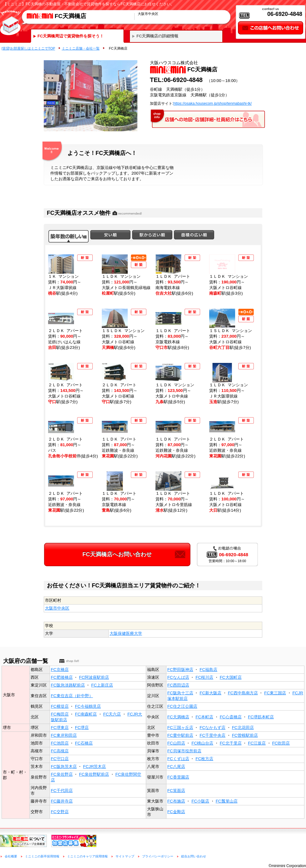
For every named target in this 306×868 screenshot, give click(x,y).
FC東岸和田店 (64, 735)
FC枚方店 (204, 759)
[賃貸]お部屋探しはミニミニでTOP (28, 48)
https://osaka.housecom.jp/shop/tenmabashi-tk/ (212, 104)
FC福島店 (208, 670)
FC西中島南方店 (243, 693)
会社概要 (11, 856)
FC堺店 (82, 728)
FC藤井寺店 (62, 801)
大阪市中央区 (57, 608)
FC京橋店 (60, 670)
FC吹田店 (281, 743)
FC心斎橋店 (231, 717)
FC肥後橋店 (62, 677)
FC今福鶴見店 (88, 706)
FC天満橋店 (178, 717)
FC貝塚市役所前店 (184, 751)
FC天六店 (112, 714)
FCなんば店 (178, 677)
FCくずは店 (178, 759)
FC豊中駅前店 (180, 735)
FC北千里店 (231, 743)
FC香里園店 (178, 777)
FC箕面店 (176, 791)
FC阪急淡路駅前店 (68, 685)
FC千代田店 (62, 791)
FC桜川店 (204, 677)
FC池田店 (60, 743)
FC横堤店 (60, 706)
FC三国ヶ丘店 (180, 728)
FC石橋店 (84, 743)
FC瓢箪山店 (227, 801)
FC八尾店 (176, 767)
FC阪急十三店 (180, 693)
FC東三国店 (275, 693)
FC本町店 (204, 717)
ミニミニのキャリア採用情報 (87, 856)
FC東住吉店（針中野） (72, 696)
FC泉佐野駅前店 (94, 774)
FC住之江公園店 (182, 706)
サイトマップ (125, 856)
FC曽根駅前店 (245, 735)
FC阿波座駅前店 (94, 677)
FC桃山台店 (202, 743)
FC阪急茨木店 (64, 767)
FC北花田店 (243, 728)
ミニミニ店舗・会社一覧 (81, 48)
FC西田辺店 (178, 685)
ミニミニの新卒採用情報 (42, 856)
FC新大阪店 (210, 693)
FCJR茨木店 (94, 767)
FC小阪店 (200, 801)
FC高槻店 (60, 751)
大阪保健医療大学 (126, 633)
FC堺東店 (60, 728)
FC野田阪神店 (180, 670)
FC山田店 (176, 743)
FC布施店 (176, 801)
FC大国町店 (231, 677)
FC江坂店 (257, 743)
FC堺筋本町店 (261, 717)
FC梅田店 (60, 714)
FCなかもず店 (212, 728)
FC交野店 (60, 812)
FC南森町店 (86, 714)
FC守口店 (60, 759)
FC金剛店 (176, 812)
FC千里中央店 (212, 735)
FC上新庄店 (102, 685)
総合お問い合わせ (194, 856)
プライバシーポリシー (158, 856)
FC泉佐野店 (62, 774)
